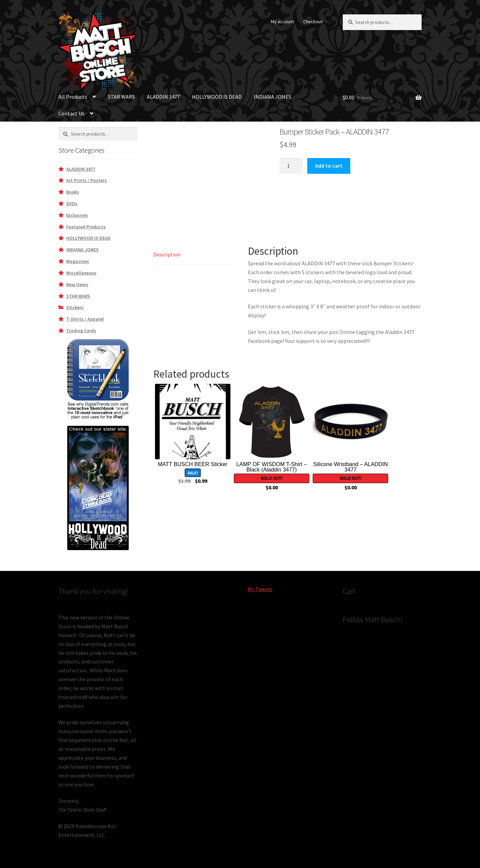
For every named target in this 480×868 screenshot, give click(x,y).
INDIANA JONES (272, 97)
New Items (77, 284)
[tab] (193, 255)
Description (167, 254)
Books (73, 192)
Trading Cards (81, 331)
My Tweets (260, 589)
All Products (73, 97)
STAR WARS (121, 97)
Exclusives (77, 215)
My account (282, 22)
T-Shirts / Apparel (85, 319)
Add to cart (329, 166)
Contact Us (71, 113)
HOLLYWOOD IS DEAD (217, 97)
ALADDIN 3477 (163, 97)
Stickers (75, 307)
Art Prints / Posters (87, 180)
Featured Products (86, 227)
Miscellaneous (81, 273)
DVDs (72, 204)
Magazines (78, 261)
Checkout (313, 22)
